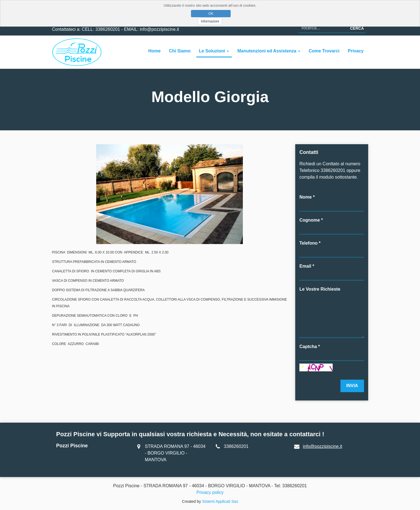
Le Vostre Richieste (320, 289)
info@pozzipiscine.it (323, 446)
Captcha (308, 347)
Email (305, 266)
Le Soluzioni (214, 51)
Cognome (310, 220)
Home (154, 51)
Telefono (308, 243)
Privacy (356, 51)
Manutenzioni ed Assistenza (269, 51)
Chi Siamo (180, 51)
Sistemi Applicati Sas (220, 501)
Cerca (357, 28)
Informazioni (210, 21)
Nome (306, 197)
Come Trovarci (324, 51)
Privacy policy (210, 492)
